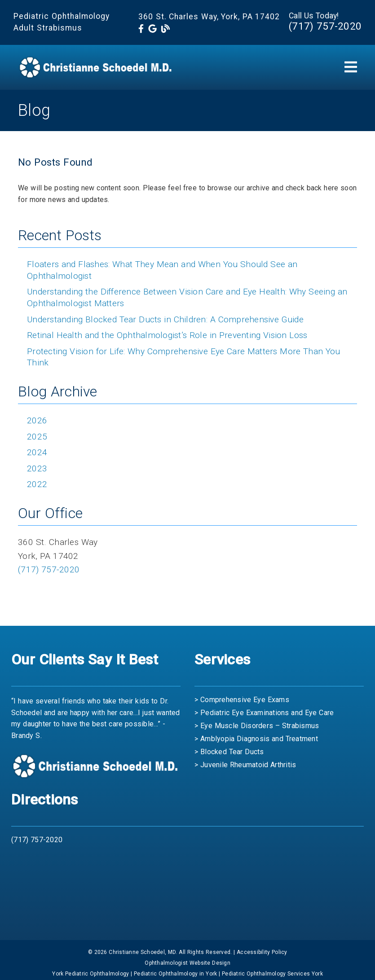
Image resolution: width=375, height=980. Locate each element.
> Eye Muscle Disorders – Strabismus (257, 726)
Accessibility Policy (262, 952)
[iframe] (187, 887)
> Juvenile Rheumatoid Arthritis (245, 765)
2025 (37, 437)
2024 (37, 452)
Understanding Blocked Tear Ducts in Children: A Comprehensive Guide (165, 319)
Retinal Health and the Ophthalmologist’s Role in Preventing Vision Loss (167, 335)
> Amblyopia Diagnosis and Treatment (256, 739)
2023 (37, 468)
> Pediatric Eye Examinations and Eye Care (264, 713)
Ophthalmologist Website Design (187, 963)
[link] (141, 29)
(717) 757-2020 (325, 26)
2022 (37, 484)
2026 (37, 420)
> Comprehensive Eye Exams (242, 700)
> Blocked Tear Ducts (229, 752)
